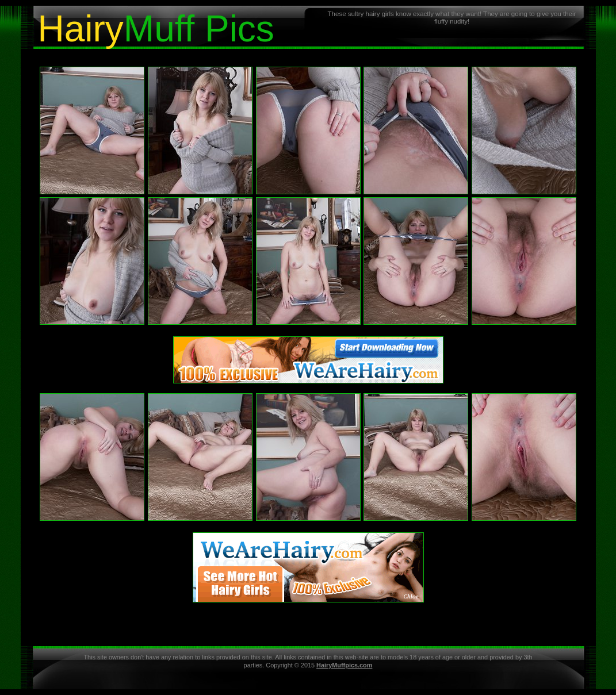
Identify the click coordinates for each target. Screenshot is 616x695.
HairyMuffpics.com (344, 665)
